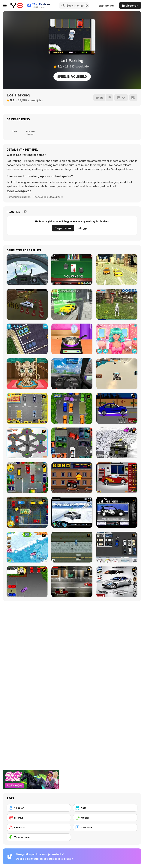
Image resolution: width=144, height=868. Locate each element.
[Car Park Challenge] (117, 547)
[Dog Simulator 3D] (117, 304)
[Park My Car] (27, 408)
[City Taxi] (117, 270)
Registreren (130, 6)
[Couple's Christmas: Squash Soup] (72, 339)
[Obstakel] (39, 827)
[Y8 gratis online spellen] (17, 5)
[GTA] (72, 547)
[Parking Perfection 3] (27, 582)
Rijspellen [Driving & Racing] (25, 197)
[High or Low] (72, 270)
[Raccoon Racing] (27, 547)
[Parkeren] (105, 827)
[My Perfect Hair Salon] (117, 339)
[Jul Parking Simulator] (27, 339)
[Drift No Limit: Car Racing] (72, 374)
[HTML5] (39, 818)
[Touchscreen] (39, 837)
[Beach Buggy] (117, 374)
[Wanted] (72, 582)
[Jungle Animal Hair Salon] (27, 374)
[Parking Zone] (27, 443)
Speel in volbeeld (72, 77)
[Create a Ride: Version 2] (117, 478)
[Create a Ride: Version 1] (117, 408)
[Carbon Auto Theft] (72, 443)
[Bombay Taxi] (27, 478)
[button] (19, 191)
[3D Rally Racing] (117, 443)
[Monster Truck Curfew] (72, 478)
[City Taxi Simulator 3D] (72, 304)
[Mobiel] (105, 818)
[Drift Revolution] (72, 512)
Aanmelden (107, 6)
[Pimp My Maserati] (117, 582)
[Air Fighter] (27, 270)
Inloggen (83, 228)
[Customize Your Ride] (117, 512)
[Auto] (105, 808)
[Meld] (121, 98)
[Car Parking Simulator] (27, 304)
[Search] (62, 5)
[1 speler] (39, 808)
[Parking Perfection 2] (72, 408)
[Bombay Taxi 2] (27, 512)
